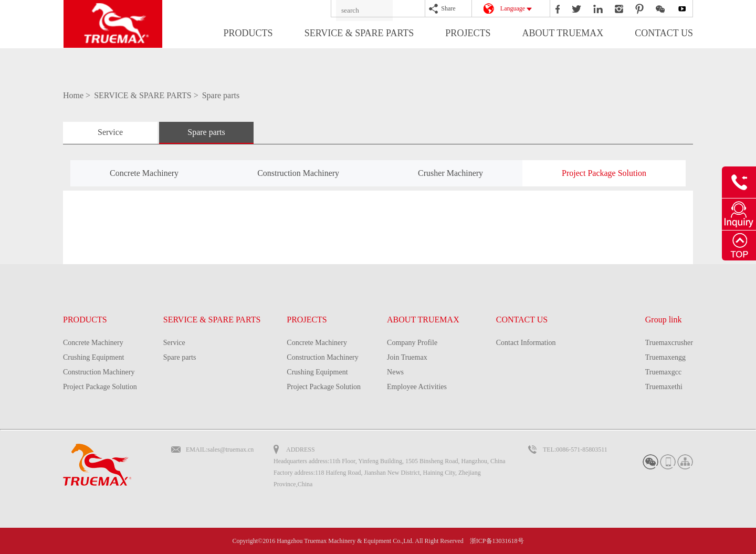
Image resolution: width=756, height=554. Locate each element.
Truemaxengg (665, 357)
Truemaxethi (664, 387)
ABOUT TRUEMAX (563, 33)
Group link (664, 320)
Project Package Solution (604, 173)
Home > (78, 95)
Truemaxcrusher (669, 343)
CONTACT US (664, 33)
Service (110, 132)
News (395, 372)
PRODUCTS (248, 33)
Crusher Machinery (450, 173)
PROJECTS (468, 33)
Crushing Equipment (93, 357)
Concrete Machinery (144, 173)
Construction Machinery (298, 173)
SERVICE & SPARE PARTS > (147, 95)
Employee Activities (417, 387)
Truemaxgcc (663, 372)
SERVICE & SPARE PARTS (359, 33)
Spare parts (221, 95)
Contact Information (526, 343)
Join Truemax (407, 357)
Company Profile (412, 343)
